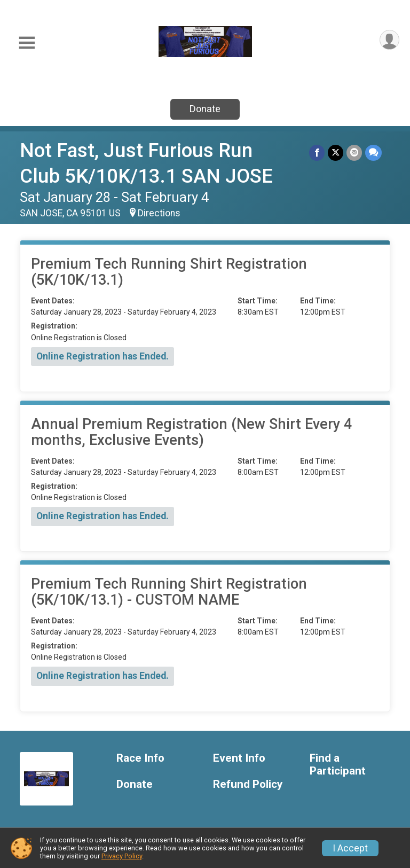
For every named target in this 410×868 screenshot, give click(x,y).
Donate (205, 109)
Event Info (239, 758)
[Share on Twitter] (336, 153)
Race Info (140, 758)
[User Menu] (389, 40)
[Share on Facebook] (317, 153)
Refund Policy (248, 784)
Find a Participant (338, 765)
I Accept (350, 848)
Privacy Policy (122, 856)
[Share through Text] (373, 153)
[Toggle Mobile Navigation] (27, 43)
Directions (159, 213)
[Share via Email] (354, 153)
